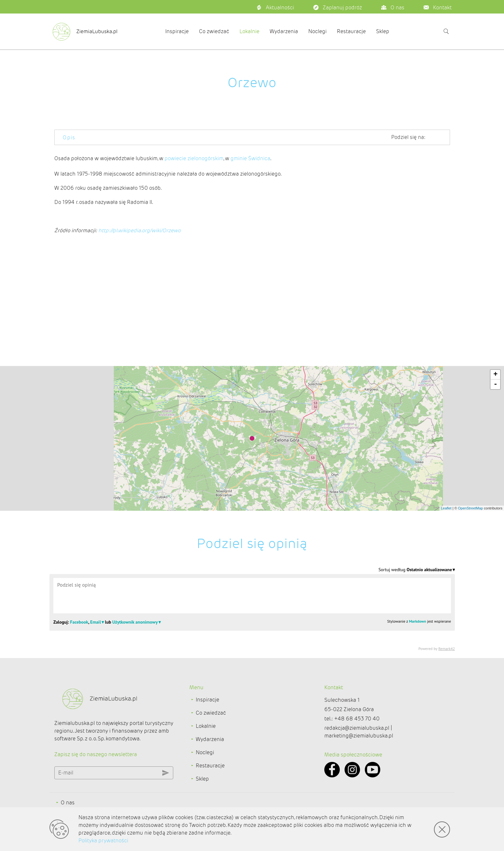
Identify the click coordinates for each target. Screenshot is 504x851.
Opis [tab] (69, 137)
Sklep (383, 31)
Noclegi (317, 31)
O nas (68, 803)
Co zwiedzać (214, 31)
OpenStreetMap (471, 508)
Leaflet (446, 508)
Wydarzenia (284, 31)
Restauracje (351, 31)
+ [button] (495, 375)
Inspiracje (177, 31)
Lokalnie (249, 31)
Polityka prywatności (103, 841)
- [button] (495, 384)
